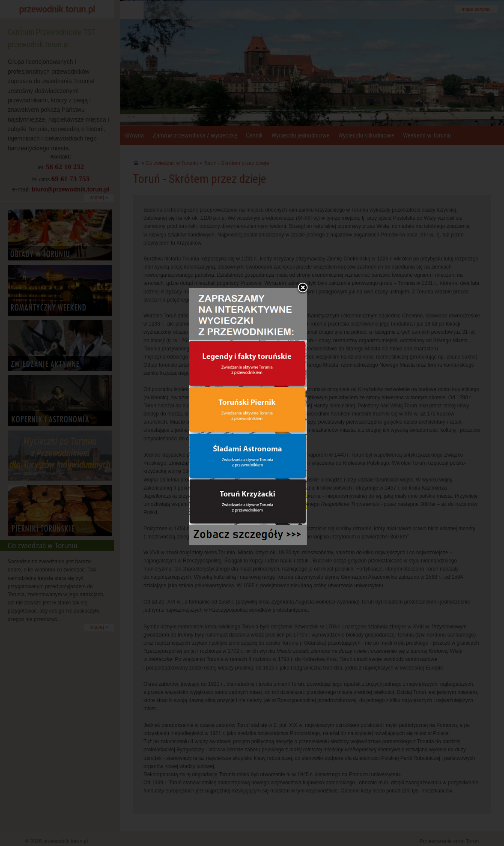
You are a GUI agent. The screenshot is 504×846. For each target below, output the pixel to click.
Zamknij (303, 266)
